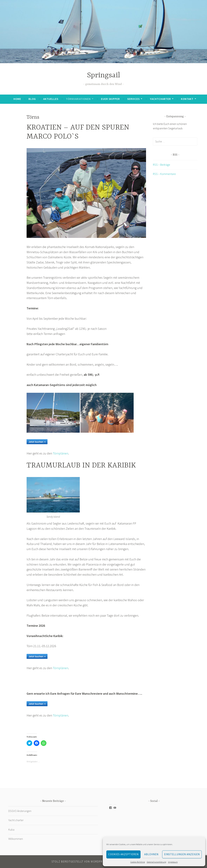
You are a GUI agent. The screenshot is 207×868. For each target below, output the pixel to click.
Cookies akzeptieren (123, 854)
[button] (86, 193)
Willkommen (16, 839)
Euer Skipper (110, 99)
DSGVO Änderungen (20, 811)
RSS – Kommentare (164, 174)
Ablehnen (151, 854)
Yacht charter (16, 820)
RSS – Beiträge (162, 165)
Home (17, 99)
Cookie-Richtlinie (138, 862)
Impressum (173, 862)
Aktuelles (51, 99)
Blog (32, 99)
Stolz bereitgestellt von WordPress (79, 862)
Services (133, 99)
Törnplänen (61, 453)
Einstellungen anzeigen (182, 854)
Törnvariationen (78, 99)
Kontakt (187, 99)
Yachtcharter (160, 99)
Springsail (103, 75)
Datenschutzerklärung (156, 862)
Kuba (12, 830)
